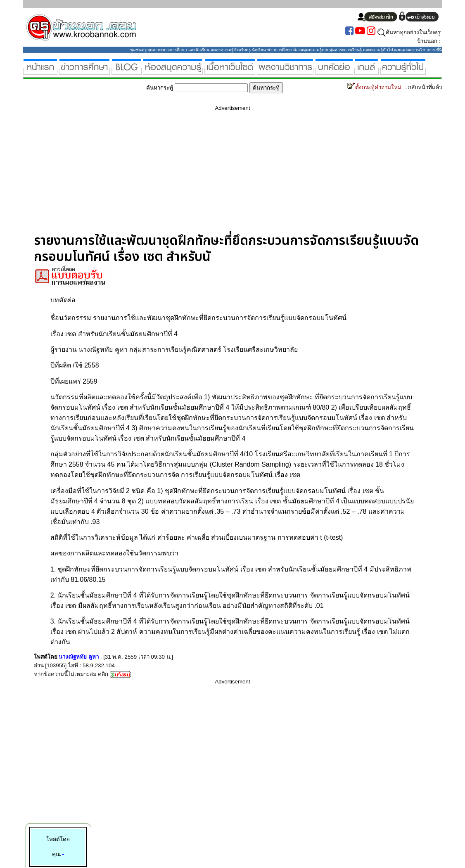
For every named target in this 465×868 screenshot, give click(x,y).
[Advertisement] (232, 175)
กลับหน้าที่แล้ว (422, 87)
